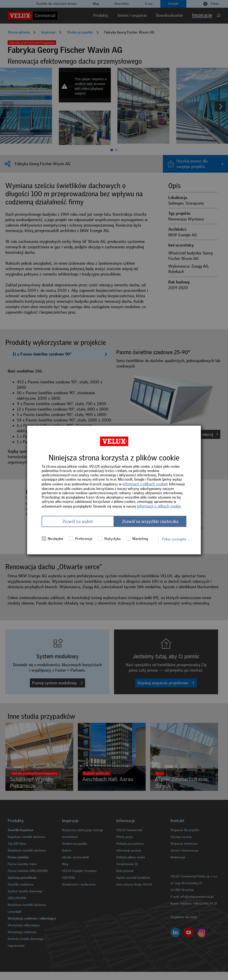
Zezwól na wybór (78, 521)
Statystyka (109, 539)
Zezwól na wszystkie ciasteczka (150, 521)
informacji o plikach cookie (144, 484)
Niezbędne (52, 539)
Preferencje (81, 539)
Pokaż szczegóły (174, 539)
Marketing (137, 539)
